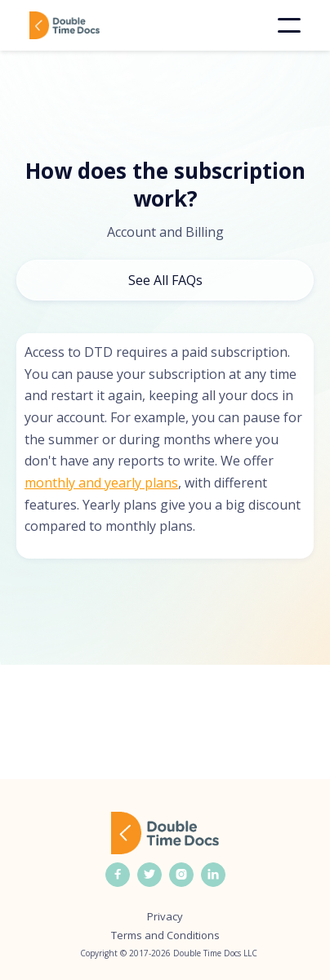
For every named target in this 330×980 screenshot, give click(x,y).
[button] (289, 25)
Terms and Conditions (165, 935)
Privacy (165, 917)
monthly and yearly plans (101, 483)
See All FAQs (165, 280)
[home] (88, 25)
